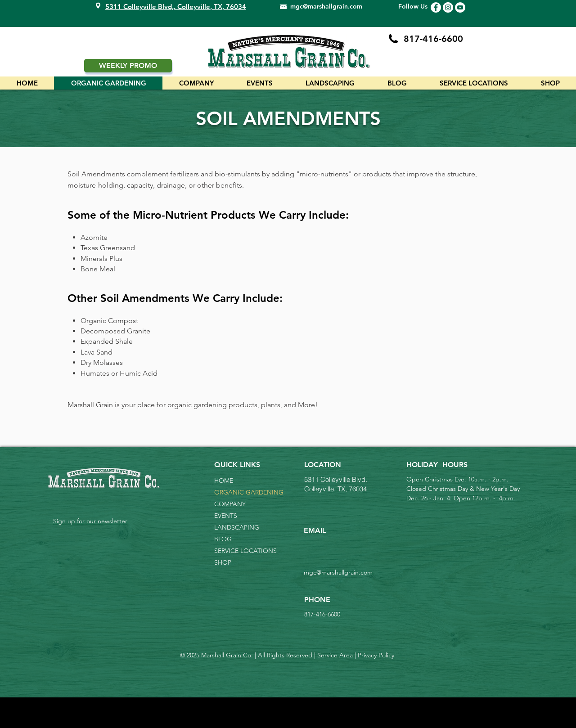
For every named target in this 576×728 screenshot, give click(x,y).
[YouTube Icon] (460, 7)
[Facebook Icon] (436, 7)
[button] (474, 83)
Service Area (335, 655)
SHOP (223, 562)
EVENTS (226, 516)
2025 (193, 655)
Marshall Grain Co (225, 655)
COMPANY (230, 504)
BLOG (223, 539)
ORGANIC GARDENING (246, 492)
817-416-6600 (433, 39)
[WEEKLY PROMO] (128, 66)
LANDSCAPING (237, 527)
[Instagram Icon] (448, 7)
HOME (224, 481)
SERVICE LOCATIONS (245, 551)
